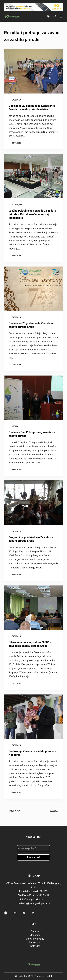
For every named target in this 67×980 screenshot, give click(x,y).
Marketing (35, 935)
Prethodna (14, 811)
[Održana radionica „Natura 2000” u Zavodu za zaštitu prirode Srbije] (34, 608)
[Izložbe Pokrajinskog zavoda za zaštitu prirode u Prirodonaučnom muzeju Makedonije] (34, 176)
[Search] (55, 16)
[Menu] (61, 16)
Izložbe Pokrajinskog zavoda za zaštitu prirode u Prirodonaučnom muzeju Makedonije (32, 214)
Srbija (15, 426)
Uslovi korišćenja (35, 939)
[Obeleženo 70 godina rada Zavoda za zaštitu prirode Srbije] (34, 289)
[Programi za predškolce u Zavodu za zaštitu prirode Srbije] (34, 503)
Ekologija (17, 100)
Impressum (35, 942)
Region (15, 205)
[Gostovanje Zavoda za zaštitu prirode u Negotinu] (34, 717)
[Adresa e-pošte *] (33, 848)
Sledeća (55, 811)
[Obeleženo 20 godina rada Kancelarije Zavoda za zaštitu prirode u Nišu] (34, 71)
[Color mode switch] (48, 16)
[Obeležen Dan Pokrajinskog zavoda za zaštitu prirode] (34, 398)
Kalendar (35, 946)
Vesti (22, 205)
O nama (35, 931)
